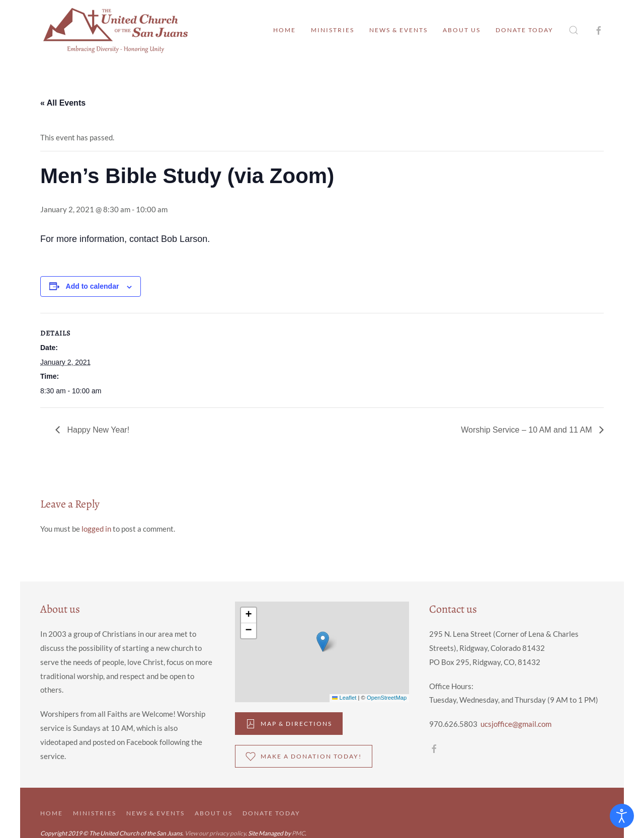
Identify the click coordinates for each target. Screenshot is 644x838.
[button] (574, 30)
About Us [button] (462, 30)
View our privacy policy (215, 833)
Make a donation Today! (304, 757)
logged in (96, 529)
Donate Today (525, 30)
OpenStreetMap (387, 698)
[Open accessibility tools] (622, 816)
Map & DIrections (289, 724)
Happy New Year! (97, 430)
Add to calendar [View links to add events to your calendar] (93, 286)
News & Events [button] (398, 30)
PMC (298, 833)
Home (285, 30)
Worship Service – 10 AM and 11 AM (528, 430)
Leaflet (344, 698)
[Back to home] (116, 30)
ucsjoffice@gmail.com (516, 724)
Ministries (333, 30)
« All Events (63, 103)
